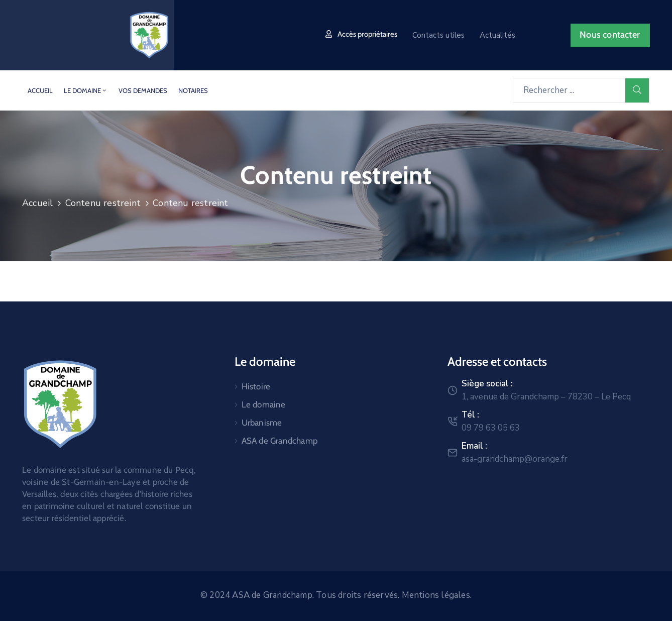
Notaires (193, 90)
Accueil (40, 90)
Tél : (470, 415)
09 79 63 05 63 (491, 428)
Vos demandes (143, 90)
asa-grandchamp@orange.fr (515, 459)
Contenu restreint (103, 203)
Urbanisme (262, 423)
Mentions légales (436, 595)
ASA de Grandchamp (279, 441)
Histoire (256, 386)
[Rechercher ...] (569, 90)
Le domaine (86, 90)
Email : (474, 446)
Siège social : (487, 384)
